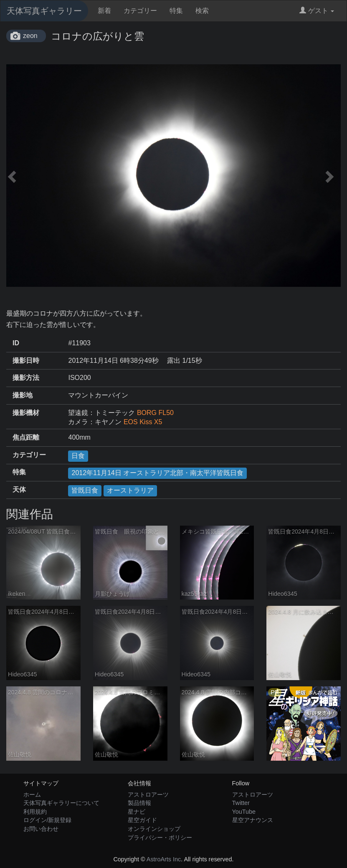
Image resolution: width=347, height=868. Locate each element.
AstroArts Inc (164, 859)
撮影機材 (26, 413)
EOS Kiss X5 (143, 422)
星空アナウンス (253, 820)
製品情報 (139, 803)
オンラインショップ (154, 829)
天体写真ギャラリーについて (61, 803)
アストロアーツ (148, 795)
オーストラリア (130, 490)
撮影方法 (26, 378)
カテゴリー (140, 11)
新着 (104, 11)
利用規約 (35, 812)
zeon (30, 36)
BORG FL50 (155, 413)
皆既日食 (85, 490)
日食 (78, 456)
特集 (176, 11)
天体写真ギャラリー (44, 11)
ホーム (32, 795)
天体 (19, 490)
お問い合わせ (41, 829)
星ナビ (137, 812)
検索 (202, 11)
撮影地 (23, 395)
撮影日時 (26, 361)
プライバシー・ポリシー (160, 838)
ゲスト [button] (317, 11)
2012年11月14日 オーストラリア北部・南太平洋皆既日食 (157, 473)
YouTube (244, 812)
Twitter (241, 803)
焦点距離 (26, 437)
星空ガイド (142, 820)
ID (16, 343)
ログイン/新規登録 (48, 820)
